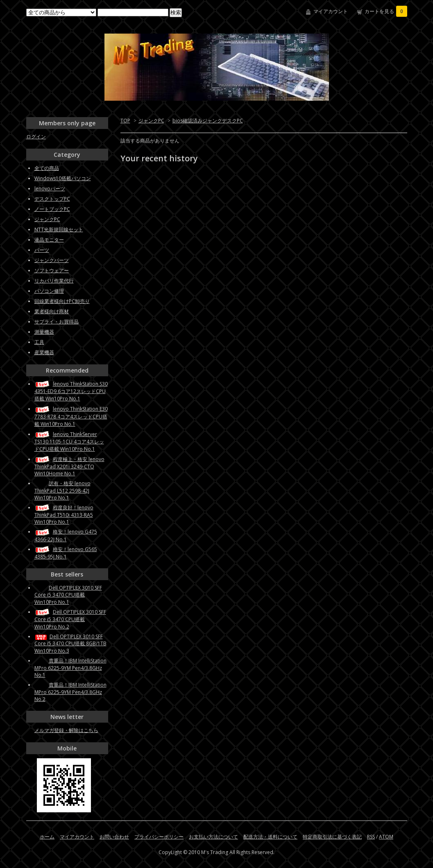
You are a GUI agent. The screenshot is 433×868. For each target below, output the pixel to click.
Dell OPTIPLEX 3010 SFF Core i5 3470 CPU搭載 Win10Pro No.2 (70, 619)
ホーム (47, 837)
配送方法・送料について (270, 837)
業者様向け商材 (52, 311)
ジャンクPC (151, 121)
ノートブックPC (52, 209)
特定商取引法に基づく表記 (332, 837)
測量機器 (44, 332)
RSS (371, 837)
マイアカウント (331, 11)
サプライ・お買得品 (57, 322)
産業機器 (44, 352)
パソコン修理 (49, 291)
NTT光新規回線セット (59, 229)
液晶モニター (49, 240)
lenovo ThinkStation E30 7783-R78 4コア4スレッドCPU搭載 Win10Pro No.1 (71, 416)
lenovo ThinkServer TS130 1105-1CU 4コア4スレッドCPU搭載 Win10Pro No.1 (69, 442)
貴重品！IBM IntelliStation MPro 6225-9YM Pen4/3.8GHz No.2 (70, 692)
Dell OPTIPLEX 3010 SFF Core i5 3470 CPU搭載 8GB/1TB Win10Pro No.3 (70, 644)
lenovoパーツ (50, 189)
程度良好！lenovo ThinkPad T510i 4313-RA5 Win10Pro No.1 (64, 515)
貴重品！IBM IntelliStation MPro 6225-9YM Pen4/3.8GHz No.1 (70, 668)
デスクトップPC (52, 199)
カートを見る (386, 11)
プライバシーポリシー (159, 837)
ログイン (36, 137)
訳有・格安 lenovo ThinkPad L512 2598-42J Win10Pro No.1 (62, 491)
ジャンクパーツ (52, 260)
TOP (125, 121)
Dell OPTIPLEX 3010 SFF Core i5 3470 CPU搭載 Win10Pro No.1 (68, 595)
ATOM (386, 837)
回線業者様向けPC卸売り (62, 301)
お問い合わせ (114, 837)
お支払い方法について (213, 837)
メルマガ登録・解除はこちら (66, 730)
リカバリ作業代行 (54, 281)
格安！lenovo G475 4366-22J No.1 (66, 535)
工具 (39, 342)
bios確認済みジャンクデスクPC (208, 121)
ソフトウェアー (52, 270)
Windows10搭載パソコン (63, 178)
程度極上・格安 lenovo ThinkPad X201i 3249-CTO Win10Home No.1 (69, 466)
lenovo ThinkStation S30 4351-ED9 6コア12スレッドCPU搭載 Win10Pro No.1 (71, 391)
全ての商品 (47, 168)
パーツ (42, 250)
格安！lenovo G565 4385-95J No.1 (66, 553)
